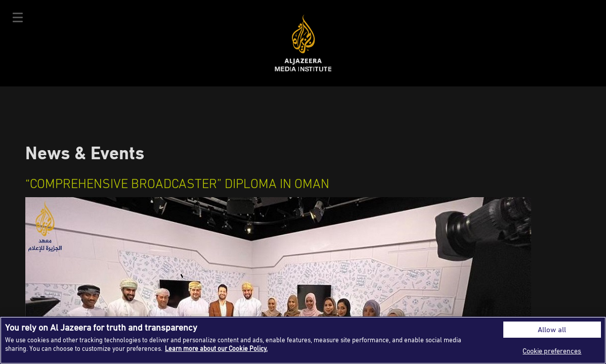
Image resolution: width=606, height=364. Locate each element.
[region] (303, 340)
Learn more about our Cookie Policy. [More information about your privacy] (216, 348)
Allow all (552, 329)
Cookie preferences (552, 351)
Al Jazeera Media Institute (303, 43)
